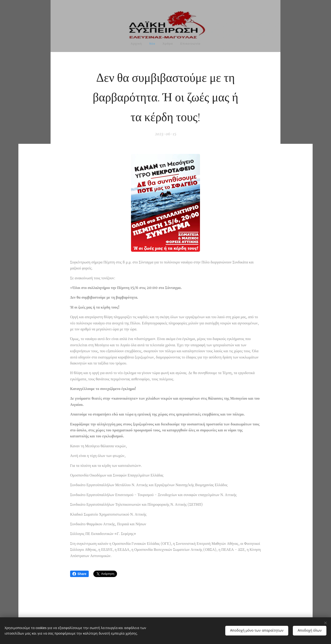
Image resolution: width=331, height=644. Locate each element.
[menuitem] (131, 44)
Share (79, 574)
